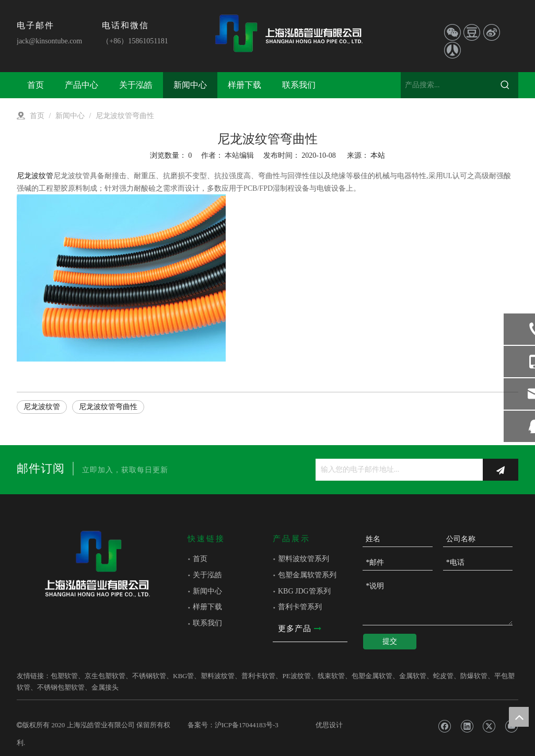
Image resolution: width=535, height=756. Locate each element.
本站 (378, 155)
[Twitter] (489, 726)
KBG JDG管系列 (304, 591)
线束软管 (331, 676)
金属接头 (105, 687)
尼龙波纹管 (35, 176)
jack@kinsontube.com (49, 41)
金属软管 (413, 676)
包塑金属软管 (372, 676)
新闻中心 (207, 591)
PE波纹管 (296, 676)
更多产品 (300, 629)
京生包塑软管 (105, 676)
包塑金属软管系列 (307, 575)
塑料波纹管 (218, 676)
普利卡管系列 (300, 607)
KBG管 (183, 676)
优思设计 (329, 725)
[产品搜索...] (446, 85)
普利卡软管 (258, 676)
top (519, 717)
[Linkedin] (467, 726)
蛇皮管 (443, 676)
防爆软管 (474, 676)
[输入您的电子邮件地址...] (397, 470)
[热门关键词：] (505, 85)
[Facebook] (444, 726)
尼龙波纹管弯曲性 (108, 407)
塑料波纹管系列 (304, 559)
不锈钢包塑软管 (61, 687)
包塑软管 (64, 676)
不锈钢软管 (149, 676)
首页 (200, 559)
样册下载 (207, 607)
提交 (390, 641)
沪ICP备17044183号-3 (247, 725)
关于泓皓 (207, 575)
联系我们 (207, 623)
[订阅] (501, 470)
